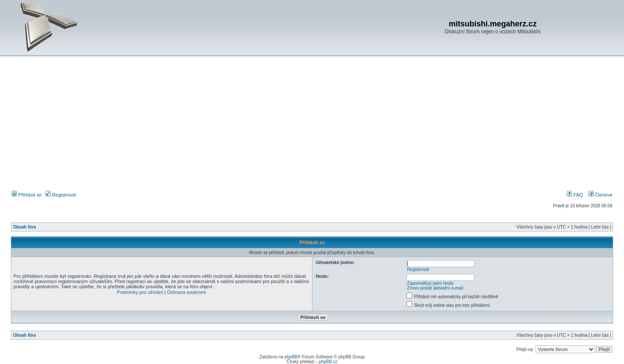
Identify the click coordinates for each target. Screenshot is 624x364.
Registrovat (61, 195)
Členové (600, 195)
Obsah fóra (24, 227)
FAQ (575, 195)
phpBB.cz (328, 362)
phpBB (291, 357)
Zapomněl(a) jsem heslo (430, 283)
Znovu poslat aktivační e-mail (435, 288)
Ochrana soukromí (186, 292)
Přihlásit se (27, 195)
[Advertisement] (312, 125)
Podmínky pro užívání (140, 292)
